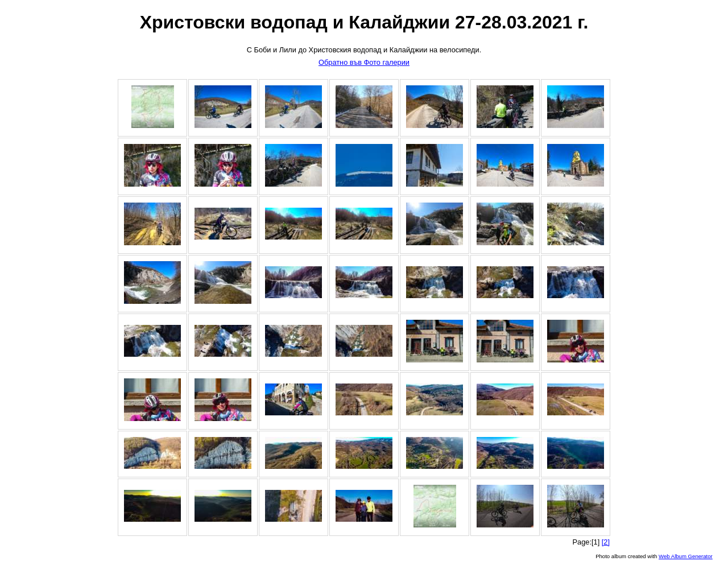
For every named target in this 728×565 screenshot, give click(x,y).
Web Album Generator (686, 556)
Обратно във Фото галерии (364, 62)
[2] (606, 542)
